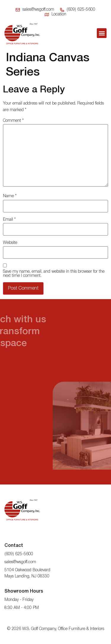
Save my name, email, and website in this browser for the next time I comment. (54, 274)
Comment (13, 121)
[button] (102, 33)
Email (9, 220)
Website (10, 243)
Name (10, 196)
